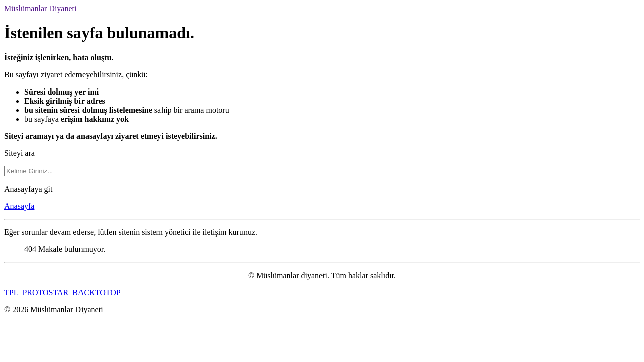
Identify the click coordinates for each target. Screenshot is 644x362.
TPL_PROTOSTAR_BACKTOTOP (62, 292)
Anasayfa (19, 206)
